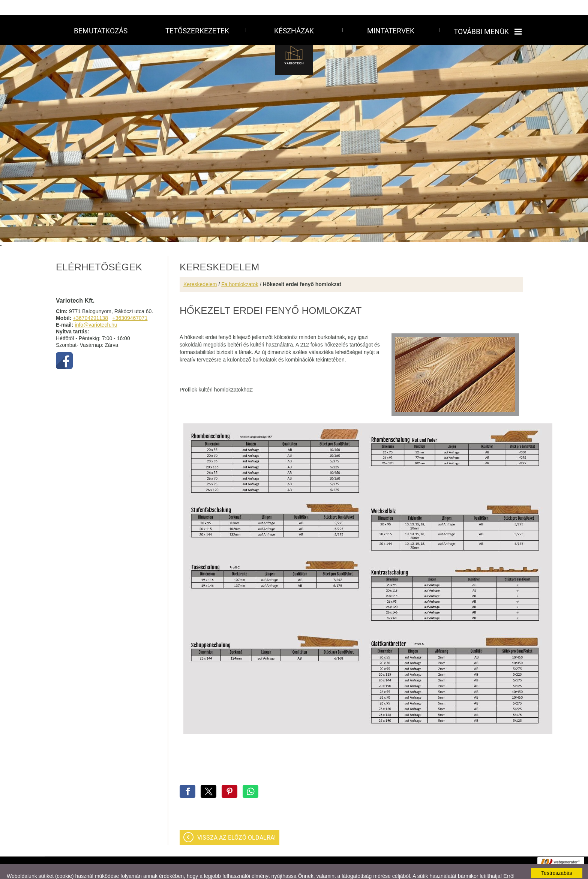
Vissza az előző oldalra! (236, 823)
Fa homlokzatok (240, 269)
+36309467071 (130, 303)
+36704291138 (90, 303)
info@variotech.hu (96, 310)
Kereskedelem (200, 269)
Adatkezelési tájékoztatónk (117, 867)
